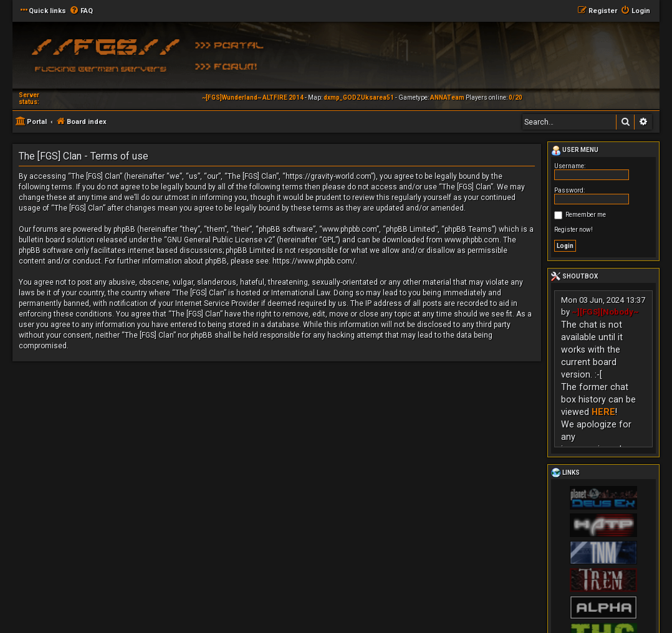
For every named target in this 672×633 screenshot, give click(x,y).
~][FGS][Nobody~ (605, 312)
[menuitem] (81, 11)
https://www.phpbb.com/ (314, 261)
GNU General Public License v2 (220, 240)
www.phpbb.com (472, 240)
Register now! (574, 230)
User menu (575, 151)
